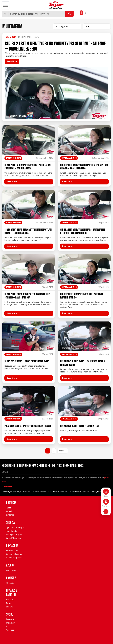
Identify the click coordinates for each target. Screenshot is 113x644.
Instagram (11, 623)
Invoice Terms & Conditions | (80, 492)
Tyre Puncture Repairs (16, 527)
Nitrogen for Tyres (14, 535)
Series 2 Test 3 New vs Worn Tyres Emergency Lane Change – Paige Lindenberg (84, 166)
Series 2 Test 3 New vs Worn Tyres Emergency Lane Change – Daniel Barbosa (28, 231)
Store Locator (12, 551)
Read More (12, 61)
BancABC (10, 600)
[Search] (37, 14)
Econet (9, 603)
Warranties (11, 570)
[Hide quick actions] (106, 512)
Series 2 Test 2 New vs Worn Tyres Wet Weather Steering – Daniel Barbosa (27, 296)
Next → (63, 451)
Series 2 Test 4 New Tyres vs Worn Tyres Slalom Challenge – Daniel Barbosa (28, 166)
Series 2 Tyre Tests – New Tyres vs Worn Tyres (27, 361)
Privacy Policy (97, 492)
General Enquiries (14, 558)
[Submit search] (69, 14)
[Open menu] (6, 5)
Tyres (9, 508)
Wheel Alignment (14, 538)
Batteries (10, 515)
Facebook (10, 619)
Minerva (10, 607)
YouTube (10, 630)
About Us (10, 583)
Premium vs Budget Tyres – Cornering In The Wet (28, 426)
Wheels (9, 511)
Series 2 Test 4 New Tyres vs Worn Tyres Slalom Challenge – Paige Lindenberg (55, 46)
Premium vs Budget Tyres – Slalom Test (80, 426)
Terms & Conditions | (61, 492)
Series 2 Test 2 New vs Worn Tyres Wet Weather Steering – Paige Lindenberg (83, 231)
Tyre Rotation (12, 531)
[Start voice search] (5, 14)
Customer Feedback (15, 554)
